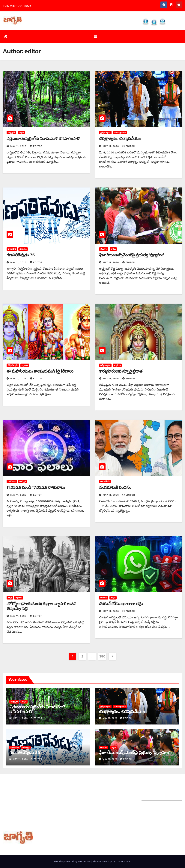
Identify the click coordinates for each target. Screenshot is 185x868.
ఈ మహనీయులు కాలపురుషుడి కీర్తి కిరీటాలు (40, 371)
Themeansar (123, 862)
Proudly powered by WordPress (73, 862)
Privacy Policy (152, 806)
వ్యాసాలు (25, 365)
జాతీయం (104, 598)
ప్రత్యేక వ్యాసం (105, 133)
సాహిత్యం (23, 249)
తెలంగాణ (104, 249)
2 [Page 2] (82, 656)
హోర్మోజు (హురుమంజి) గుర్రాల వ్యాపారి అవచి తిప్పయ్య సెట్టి (41, 606)
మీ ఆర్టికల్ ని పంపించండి (64, 784)
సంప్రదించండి (10, 793)
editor (36, 146)
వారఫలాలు (12, 482)
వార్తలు (21, 133)
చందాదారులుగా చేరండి (109, 793)
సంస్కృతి (23, 482)
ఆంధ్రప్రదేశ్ (11, 133)
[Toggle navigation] (95, 37)
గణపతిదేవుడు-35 (21, 255)
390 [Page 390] (102, 656)
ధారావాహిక (12, 249)
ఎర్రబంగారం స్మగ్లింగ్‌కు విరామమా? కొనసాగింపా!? (43, 139)
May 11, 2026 (19, 146)
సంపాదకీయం (105, 482)
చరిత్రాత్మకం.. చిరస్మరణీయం (120, 139)
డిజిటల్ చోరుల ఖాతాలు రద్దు (121, 604)
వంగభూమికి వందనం (115, 488)
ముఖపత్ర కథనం (120, 133)
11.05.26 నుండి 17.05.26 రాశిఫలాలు (36, 488)
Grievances (150, 797)
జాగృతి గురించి (12, 784)
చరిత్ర (10, 598)
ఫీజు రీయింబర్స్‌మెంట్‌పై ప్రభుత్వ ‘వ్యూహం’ (131, 255)
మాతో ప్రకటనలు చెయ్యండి (65, 793)
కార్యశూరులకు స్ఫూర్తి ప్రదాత (121, 371)
